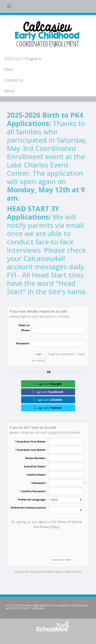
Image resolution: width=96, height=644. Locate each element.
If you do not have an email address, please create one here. (48, 572)
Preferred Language (32, 499)
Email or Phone (24, 328)
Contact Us (14, 80)
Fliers (9, 69)
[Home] (46, 34)
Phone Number (35, 458)
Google (48, 384)
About (9, 91)
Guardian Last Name (31, 450)
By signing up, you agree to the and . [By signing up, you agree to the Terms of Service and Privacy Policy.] (47, 524)
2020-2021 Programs (23, 59)
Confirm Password (33, 491)
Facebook (48, 392)
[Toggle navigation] (9, 6)
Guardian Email (34, 466)
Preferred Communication (28, 508)
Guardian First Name (31, 441)
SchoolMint (48, 641)
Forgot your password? (61, 354)
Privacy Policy (50, 527)
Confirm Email (36, 475)
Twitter (48, 408)
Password (23, 343)
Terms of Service (70, 522)
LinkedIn (48, 400)
